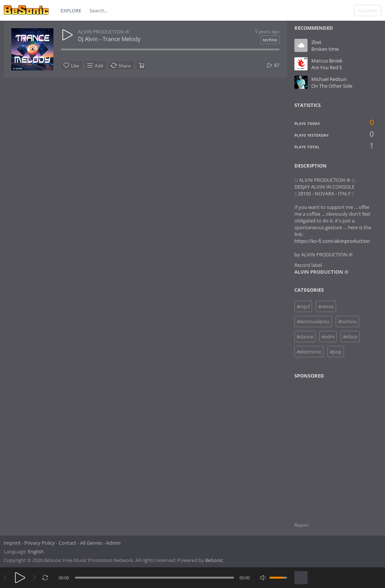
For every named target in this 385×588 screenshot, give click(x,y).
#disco (350, 337)
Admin (113, 543)
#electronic (309, 352)
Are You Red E (327, 67)
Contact (67, 543)
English (36, 551)
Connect (368, 11)
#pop (336, 352)
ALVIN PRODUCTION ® (104, 32)
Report (301, 525)
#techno (347, 321)
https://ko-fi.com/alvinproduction (332, 241)
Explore (71, 11)
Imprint (12, 543)
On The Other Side (332, 86)
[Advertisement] (331, 446)
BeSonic (214, 560)
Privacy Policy (40, 543)
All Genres (91, 543)
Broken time (325, 49)
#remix (326, 306)
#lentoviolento (313, 321)
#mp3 (303, 306)
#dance (305, 337)
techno (270, 40)
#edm (328, 337)
